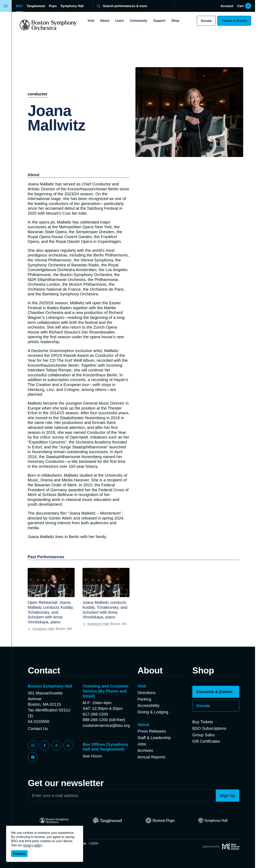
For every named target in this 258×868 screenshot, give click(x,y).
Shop (175, 21)
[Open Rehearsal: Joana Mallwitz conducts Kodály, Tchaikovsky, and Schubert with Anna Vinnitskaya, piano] (51, 583)
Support (159, 21)
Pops (53, 6)
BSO (19, 6)
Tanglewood (36, 6)
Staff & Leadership (154, 738)
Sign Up (228, 795)
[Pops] (160, 821)
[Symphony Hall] (213, 821)
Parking (144, 699)
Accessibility (149, 705)
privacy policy (33, 845)
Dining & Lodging (153, 712)
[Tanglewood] (107, 821)
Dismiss (19, 854)
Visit (91, 21)
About (105, 21)
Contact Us (38, 728)
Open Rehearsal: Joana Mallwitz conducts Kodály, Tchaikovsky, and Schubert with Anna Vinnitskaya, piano (51, 612)
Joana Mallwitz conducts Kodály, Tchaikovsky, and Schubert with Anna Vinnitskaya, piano (105, 610)
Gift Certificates (206, 741)
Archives (145, 750)
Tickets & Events (234, 21)
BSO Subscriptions (209, 728)
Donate (206, 21)
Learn (120, 21)
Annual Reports (152, 757)
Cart (244, 6)
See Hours (92, 756)
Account (227, 6)
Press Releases (152, 731)
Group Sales (204, 735)
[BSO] (54, 821)
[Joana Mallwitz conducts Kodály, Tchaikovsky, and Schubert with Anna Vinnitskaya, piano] (106, 583)
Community (139, 21)
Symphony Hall (72, 6)
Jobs (142, 744)
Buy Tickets (203, 722)
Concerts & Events (214, 692)
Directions (147, 693)
